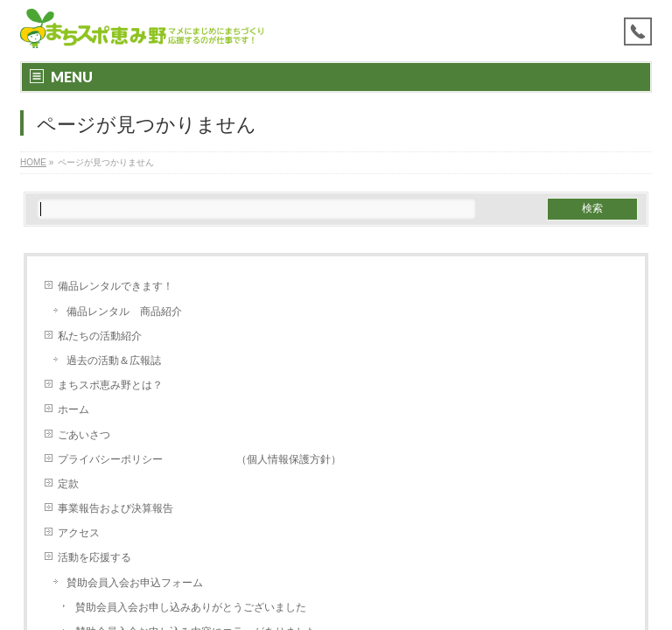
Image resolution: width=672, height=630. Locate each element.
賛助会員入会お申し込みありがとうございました (191, 607)
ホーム (73, 409)
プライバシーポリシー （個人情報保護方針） (199, 459)
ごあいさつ (84, 435)
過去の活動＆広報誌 (114, 360)
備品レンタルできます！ (115, 286)
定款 (68, 484)
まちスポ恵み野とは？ (115, 385)
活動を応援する (94, 557)
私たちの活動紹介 (100, 336)
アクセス (79, 533)
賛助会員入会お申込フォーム (135, 583)
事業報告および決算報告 (115, 508)
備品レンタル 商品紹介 (124, 311)
